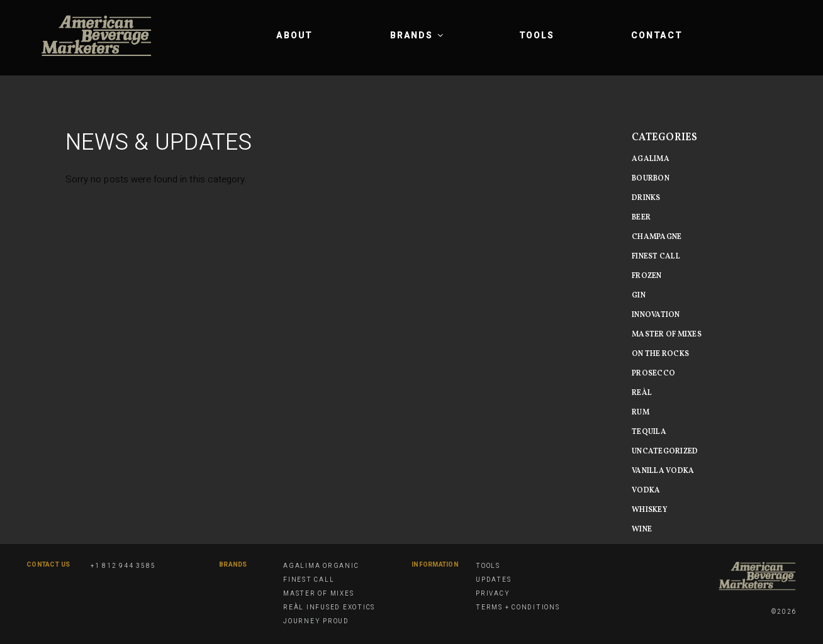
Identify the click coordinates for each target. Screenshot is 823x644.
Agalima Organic (321, 566)
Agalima (651, 159)
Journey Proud (316, 621)
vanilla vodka (663, 471)
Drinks (646, 198)
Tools (537, 36)
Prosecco (653, 374)
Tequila (649, 432)
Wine (642, 530)
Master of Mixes (318, 594)
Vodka (646, 491)
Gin (639, 296)
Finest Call (656, 257)
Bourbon (651, 179)
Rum (641, 413)
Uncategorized (665, 452)
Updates (493, 580)
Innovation (656, 315)
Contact (657, 36)
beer (641, 218)
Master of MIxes (667, 335)
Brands (417, 36)
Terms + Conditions (518, 608)
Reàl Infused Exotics (329, 608)
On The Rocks (660, 354)
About (294, 36)
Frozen (647, 276)
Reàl (642, 393)
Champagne (657, 237)
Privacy (493, 594)
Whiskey (650, 510)
